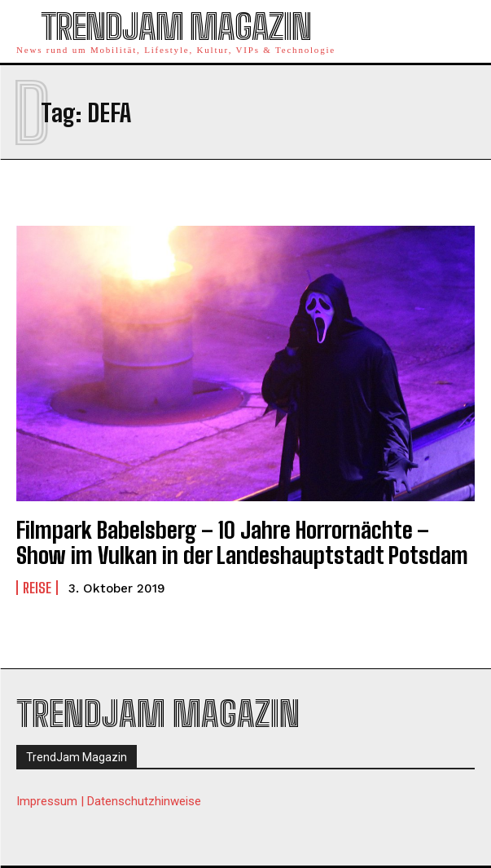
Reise (37, 588)
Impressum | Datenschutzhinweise (109, 801)
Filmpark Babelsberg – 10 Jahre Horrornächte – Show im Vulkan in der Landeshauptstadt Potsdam (242, 542)
